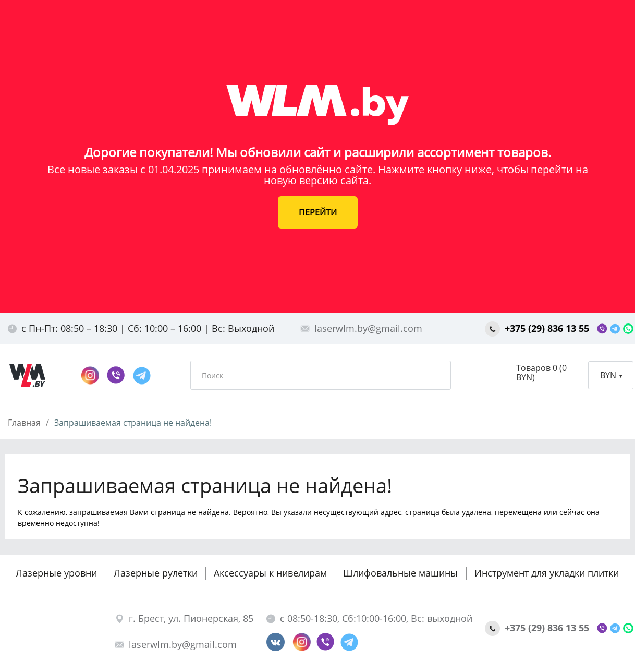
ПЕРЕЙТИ (318, 212)
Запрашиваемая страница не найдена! (133, 423)
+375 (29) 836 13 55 (538, 328)
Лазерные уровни (56, 573)
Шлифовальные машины (400, 573)
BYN (611, 375)
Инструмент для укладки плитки (547, 573)
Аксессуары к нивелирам (270, 573)
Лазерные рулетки (156, 573)
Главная (24, 423)
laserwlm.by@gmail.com (361, 328)
